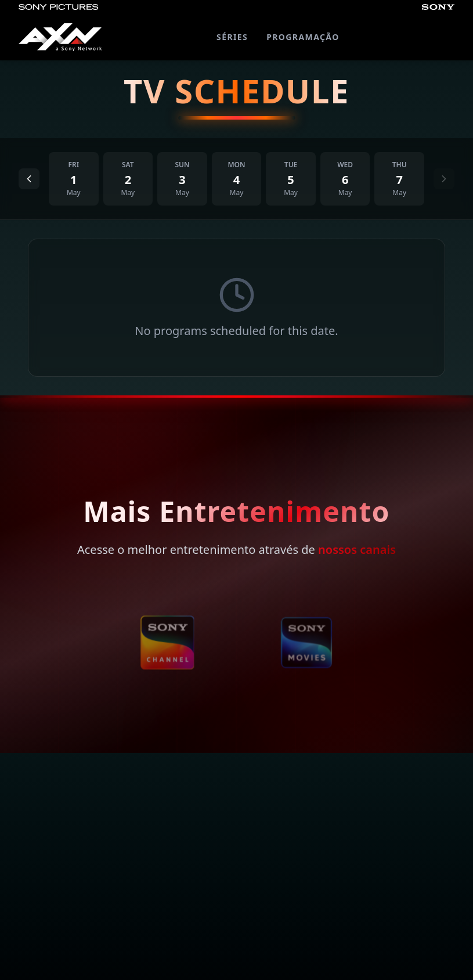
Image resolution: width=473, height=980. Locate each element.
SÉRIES (232, 37)
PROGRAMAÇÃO (303, 37)
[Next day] (444, 179)
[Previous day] (29, 179)
